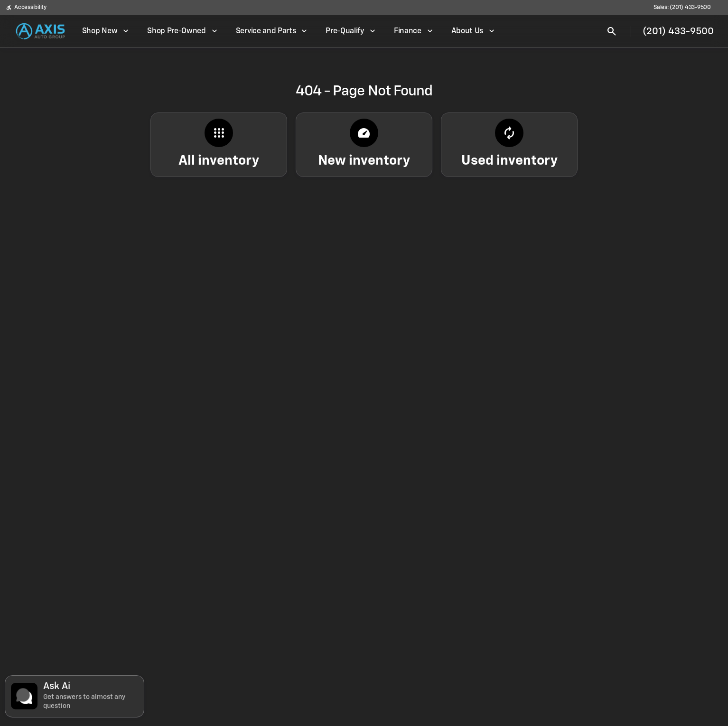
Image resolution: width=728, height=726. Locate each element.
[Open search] (612, 31)
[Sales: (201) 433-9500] (682, 8)
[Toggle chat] (75, 696)
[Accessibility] (26, 8)
